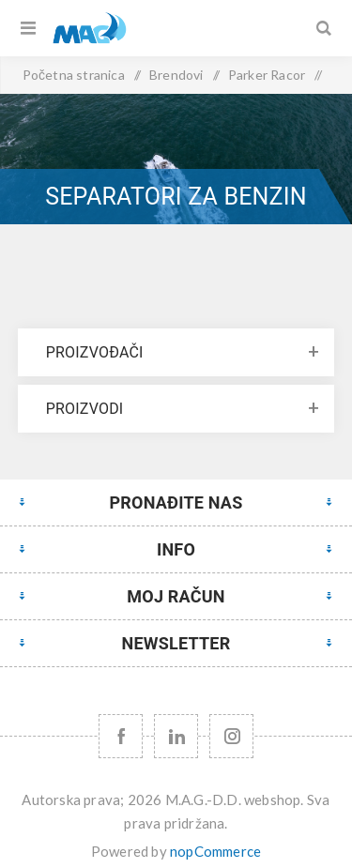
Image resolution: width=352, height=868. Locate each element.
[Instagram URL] (231, 736)
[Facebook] (121, 736)
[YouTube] (176, 736)
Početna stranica (74, 75)
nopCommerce (215, 851)
